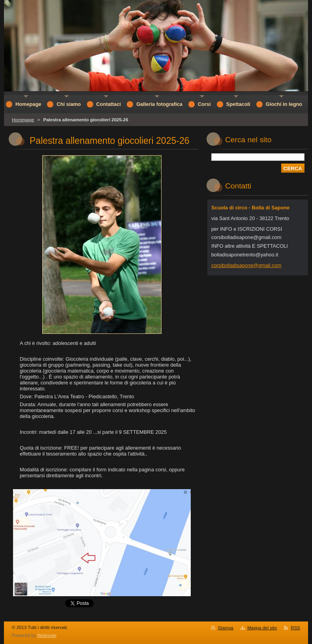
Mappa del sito (262, 628)
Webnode (47, 635)
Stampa (226, 628)
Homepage (23, 120)
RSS (295, 628)
